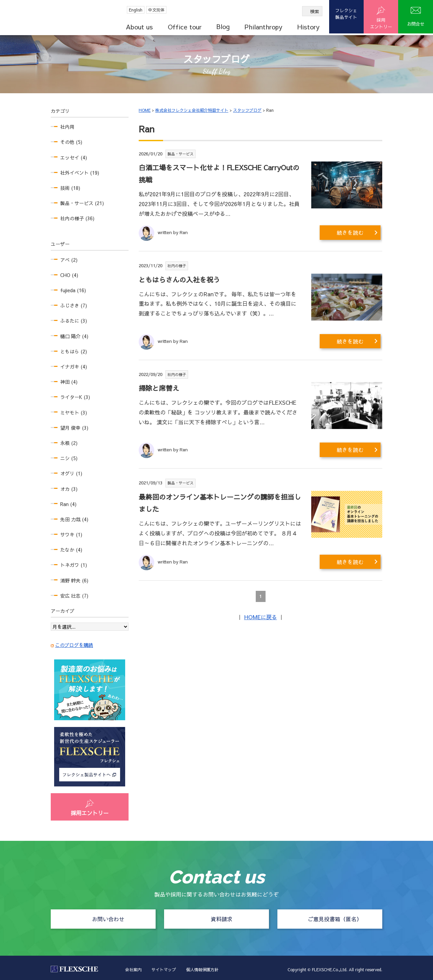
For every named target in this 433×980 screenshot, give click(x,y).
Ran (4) (68, 504)
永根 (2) (69, 443)
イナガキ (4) (74, 367)
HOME (145, 110)
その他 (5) (71, 142)
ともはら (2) (74, 351)
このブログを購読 (74, 645)
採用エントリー (90, 813)
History (309, 27)
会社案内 (133, 970)
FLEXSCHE (52, 17)
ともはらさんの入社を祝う (179, 280)
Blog (223, 26)
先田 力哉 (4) (74, 519)
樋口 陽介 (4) (74, 336)
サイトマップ (164, 970)
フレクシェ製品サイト (346, 14)
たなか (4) (71, 550)
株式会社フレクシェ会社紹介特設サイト (192, 110)
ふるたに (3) (74, 321)
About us (139, 27)
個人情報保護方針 (202, 970)
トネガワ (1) (74, 565)
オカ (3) (69, 489)
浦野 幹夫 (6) (74, 580)
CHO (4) (69, 275)
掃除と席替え (159, 388)
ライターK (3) (75, 397)
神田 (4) (69, 382)
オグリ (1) (71, 473)
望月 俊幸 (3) (74, 428)
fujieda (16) (73, 290)
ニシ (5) (69, 458)
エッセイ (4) (74, 157)
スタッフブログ (247, 110)
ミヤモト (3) (74, 412)
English (136, 10)
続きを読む (350, 232)
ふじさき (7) (74, 305)
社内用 (67, 127)
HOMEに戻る (261, 617)
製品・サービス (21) (82, 203)
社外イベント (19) (80, 173)
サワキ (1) (71, 534)
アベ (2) (69, 260)
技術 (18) (70, 188)
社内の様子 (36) (77, 218)
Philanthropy (264, 27)
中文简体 (156, 10)
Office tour (185, 27)
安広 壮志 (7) (74, 596)
